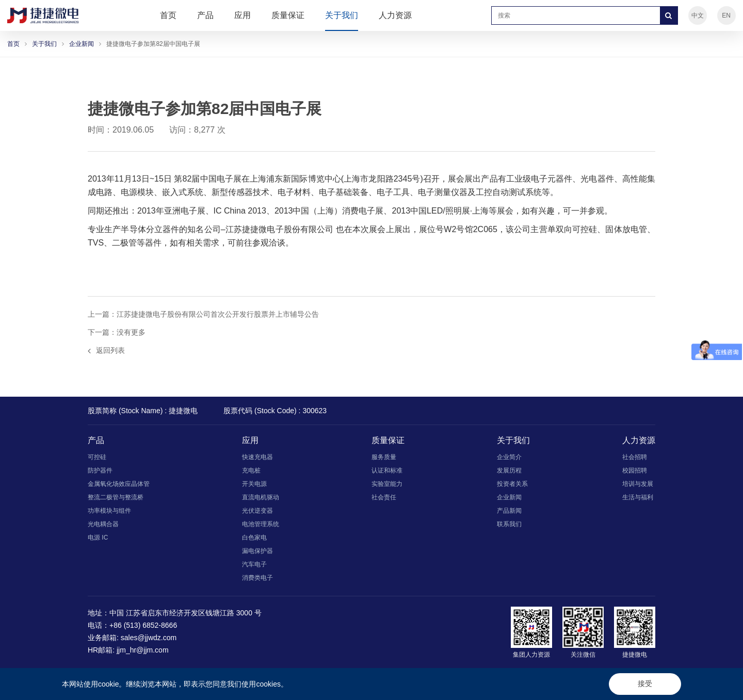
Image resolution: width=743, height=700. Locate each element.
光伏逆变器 (257, 511)
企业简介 (509, 457)
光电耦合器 (103, 524)
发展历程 (509, 470)
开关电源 (254, 484)
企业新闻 (82, 44)
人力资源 (395, 15)
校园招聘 (635, 470)
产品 (205, 15)
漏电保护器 (257, 551)
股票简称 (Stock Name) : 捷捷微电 (143, 411)
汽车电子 (254, 564)
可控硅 (97, 457)
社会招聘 (635, 457)
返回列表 (106, 351)
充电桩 (251, 470)
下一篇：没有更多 (117, 332)
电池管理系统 (261, 524)
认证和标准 (387, 470)
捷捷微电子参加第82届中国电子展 (153, 44)
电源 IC (98, 538)
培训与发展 (638, 484)
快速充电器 (257, 457)
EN (726, 15)
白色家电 (254, 538)
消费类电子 (257, 578)
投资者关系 (512, 484)
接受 (645, 683)
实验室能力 (387, 484)
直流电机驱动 (261, 497)
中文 (698, 15)
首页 (168, 15)
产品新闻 (509, 511)
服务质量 (384, 457)
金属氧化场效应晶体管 (119, 484)
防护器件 (100, 470)
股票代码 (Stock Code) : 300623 (275, 411)
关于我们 (342, 15)
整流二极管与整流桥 (116, 497)
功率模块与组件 (109, 511)
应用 (243, 15)
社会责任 (384, 497)
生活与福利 (638, 497)
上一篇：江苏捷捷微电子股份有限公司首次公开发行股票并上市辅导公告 (203, 314)
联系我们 (509, 524)
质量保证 (288, 15)
